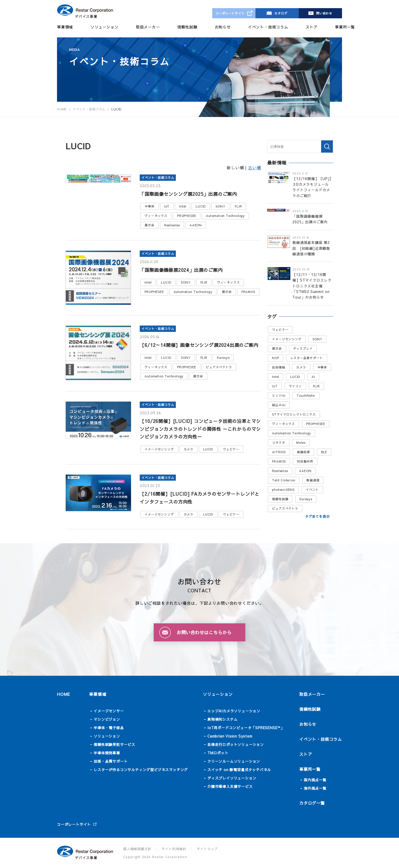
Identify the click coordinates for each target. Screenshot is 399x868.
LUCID (201, 206)
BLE (324, 452)
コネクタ (279, 443)
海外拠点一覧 (315, 788)
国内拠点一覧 (315, 780)
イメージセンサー (109, 711)
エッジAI (279, 395)
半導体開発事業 (107, 753)
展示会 (149, 225)
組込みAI (279, 405)
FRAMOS (248, 292)
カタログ (281, 13)
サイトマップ (207, 849)
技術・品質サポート (111, 761)
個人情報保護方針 (137, 849)
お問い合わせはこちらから (204, 632)
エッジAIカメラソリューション (234, 711)
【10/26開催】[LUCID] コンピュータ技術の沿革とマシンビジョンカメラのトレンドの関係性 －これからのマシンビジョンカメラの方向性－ (200, 429)
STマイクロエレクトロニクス (294, 414)
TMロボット (218, 753)
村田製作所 (305, 461)
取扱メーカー (148, 27)
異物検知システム (222, 719)
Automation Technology (225, 216)
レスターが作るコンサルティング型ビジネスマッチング (141, 770)
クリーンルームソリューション (234, 761)
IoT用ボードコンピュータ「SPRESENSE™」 (246, 728)
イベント (312, 490)
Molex (301, 443)
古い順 (254, 168)
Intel (183, 206)
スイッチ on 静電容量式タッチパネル (239, 770)
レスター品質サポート (307, 358)
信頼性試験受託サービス (114, 744)
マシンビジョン (107, 719)
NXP (275, 358)
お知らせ (223, 27)
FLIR (238, 206)
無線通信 (313, 480)
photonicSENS (283, 490)
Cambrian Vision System (230, 736)
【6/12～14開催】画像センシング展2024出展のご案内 (199, 345)
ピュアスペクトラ (219, 367)
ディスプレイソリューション (232, 778)
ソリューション (104, 27)
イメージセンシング (159, 449)
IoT (167, 206)
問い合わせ (324, 13)
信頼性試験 (187, 27)
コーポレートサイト (230, 13)
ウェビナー (231, 449)
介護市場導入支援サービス (230, 786)
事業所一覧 (345, 27)
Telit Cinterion (284, 480)
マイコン (295, 386)
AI (313, 377)
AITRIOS (279, 452)
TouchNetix (306, 395)
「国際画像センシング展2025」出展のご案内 (188, 194)
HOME (64, 694)
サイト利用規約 (174, 849)
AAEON (196, 225)
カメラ (189, 449)
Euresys (223, 358)
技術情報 (279, 367)
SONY (220, 206)
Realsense (172, 225)
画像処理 (303, 452)
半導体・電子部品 (109, 728)
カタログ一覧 (312, 803)
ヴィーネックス (156, 216)
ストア (312, 27)
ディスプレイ (303, 348)
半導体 (149, 206)
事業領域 (65, 27)
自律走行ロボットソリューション (236, 744)
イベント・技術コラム (268, 27)
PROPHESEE (187, 216)
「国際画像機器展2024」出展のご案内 (181, 270)
